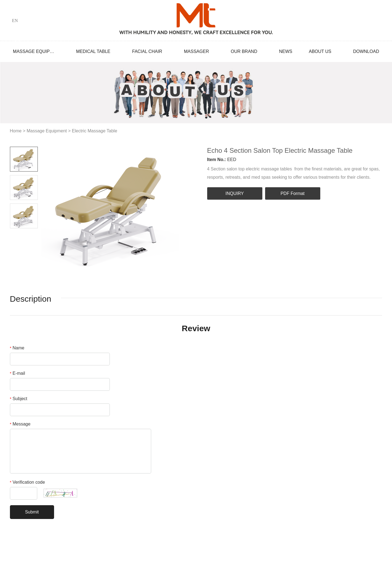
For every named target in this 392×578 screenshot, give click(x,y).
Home (16, 131)
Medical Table (93, 51)
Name (17, 348)
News (286, 51)
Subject (19, 399)
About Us (320, 51)
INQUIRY (234, 193)
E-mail (18, 373)
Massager (197, 51)
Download (366, 51)
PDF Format (293, 193)
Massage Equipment (34, 51)
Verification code (27, 482)
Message (20, 424)
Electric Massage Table (95, 131)
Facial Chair (147, 51)
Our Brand (244, 51)
